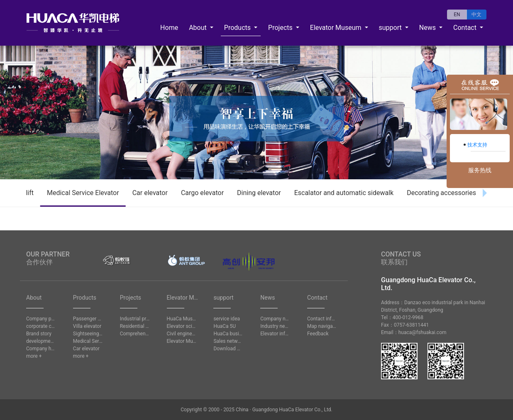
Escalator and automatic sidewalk (344, 193)
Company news (275, 319)
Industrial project (135, 319)
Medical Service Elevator (83, 193)
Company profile (41, 319)
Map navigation (322, 326)
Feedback (318, 334)
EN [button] (457, 15)
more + (34, 356)
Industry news (275, 326)
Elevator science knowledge (182, 326)
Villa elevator (87, 326)
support (391, 28)
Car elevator (150, 193)
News (428, 28)
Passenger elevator (88, 319)
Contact (466, 28)
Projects (281, 28)
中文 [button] (476, 15)
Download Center (228, 349)
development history (41, 341)
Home (169, 28)
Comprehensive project (135, 334)
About (199, 28)
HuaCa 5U (225, 326)
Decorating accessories (441, 193)
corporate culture (41, 326)
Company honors (41, 349)
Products (238, 28)
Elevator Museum (337, 28)
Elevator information (275, 334)
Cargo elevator (202, 193)
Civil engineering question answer (182, 334)
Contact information (322, 319)
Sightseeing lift (88, 334)
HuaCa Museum (182, 319)
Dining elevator (259, 193)
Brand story (39, 334)
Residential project (135, 326)
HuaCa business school (228, 334)
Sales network (228, 341)
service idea (227, 319)
